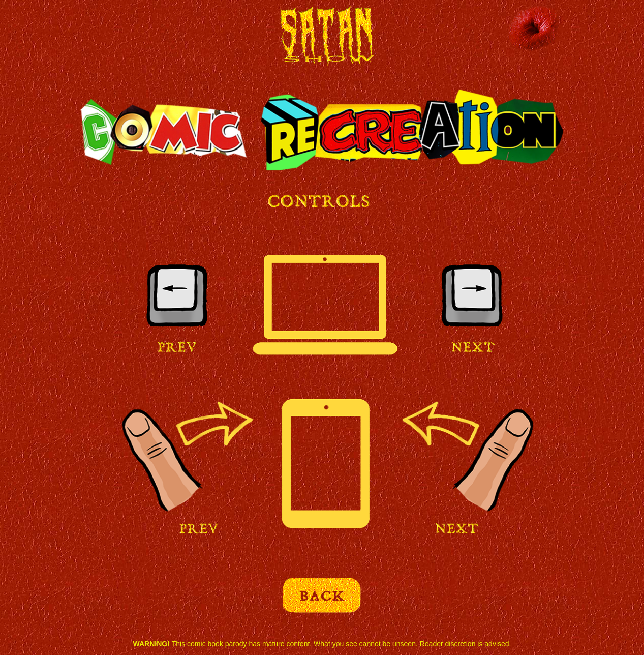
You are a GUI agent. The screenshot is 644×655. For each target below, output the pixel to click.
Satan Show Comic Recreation (323, 39)
